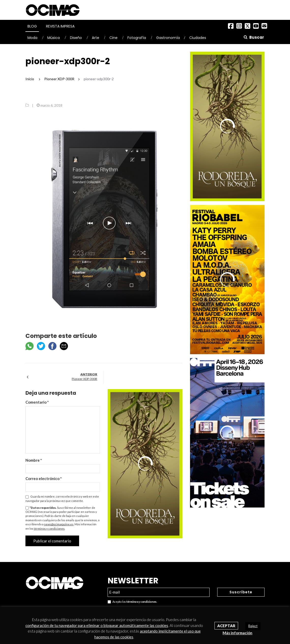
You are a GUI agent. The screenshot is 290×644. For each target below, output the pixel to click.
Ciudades (198, 38)
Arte (96, 38)
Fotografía (137, 38)
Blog (32, 26)
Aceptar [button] (226, 626)
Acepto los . (132, 602)
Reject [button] (253, 626)
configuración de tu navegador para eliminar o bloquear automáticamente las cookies (97, 625)
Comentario (37, 402)
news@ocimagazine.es (59, 524)
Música (54, 38)
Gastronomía (168, 38)
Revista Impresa (60, 26)
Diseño (76, 38)
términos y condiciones (49, 529)
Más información (237, 633)
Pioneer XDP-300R (84, 379)
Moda (32, 38)
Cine (113, 38)
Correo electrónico (44, 478)
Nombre (34, 460)
